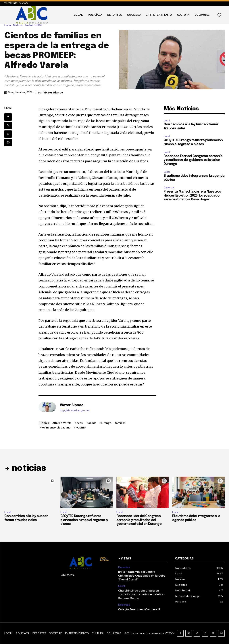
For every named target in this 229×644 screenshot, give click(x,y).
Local (9, 25)
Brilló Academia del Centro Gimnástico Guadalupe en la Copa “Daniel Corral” (142, 576)
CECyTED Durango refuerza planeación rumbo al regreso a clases (84, 520)
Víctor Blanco (53, 93)
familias (120, 423)
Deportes (169, 188)
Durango (106, 423)
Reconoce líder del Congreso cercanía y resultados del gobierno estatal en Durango (193, 160)
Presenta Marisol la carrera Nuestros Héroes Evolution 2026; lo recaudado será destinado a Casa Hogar (192, 196)
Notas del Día (35, 25)
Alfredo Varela (62, 423)
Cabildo (92, 423)
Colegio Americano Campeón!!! (139, 610)
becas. (79, 423)
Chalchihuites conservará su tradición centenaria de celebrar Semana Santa (141, 595)
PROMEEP (80, 427)
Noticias (19, 25)
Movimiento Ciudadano (55, 427)
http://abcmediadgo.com (75, 410)
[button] (219, 15)
